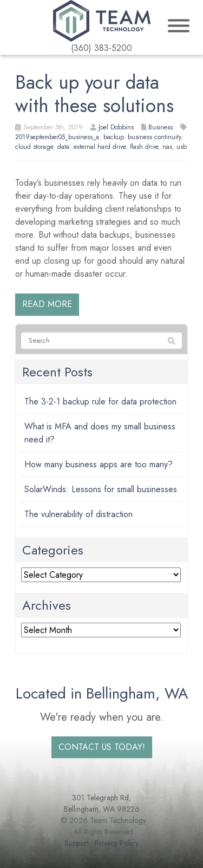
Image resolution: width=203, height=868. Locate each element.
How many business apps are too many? (99, 464)
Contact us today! (102, 747)
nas (167, 147)
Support (77, 843)
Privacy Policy (117, 843)
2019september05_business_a (57, 137)
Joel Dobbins (116, 127)
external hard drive (100, 147)
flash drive (144, 147)
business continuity (154, 137)
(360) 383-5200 (101, 48)
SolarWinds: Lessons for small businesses (101, 489)
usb (182, 147)
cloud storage (34, 147)
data (63, 147)
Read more (47, 304)
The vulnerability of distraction (78, 514)
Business (161, 127)
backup (113, 137)
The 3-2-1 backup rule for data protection (100, 402)
